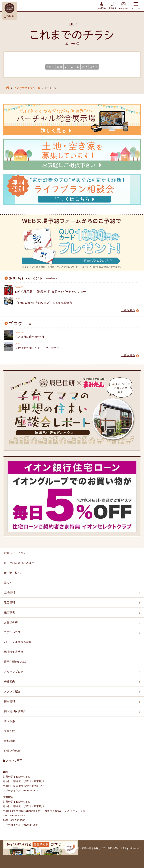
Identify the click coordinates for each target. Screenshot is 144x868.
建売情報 (9, 602)
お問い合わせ (12, 751)
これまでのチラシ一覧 (27, 88)
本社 (6, 772)
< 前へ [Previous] (50, 67)
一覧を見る (130, 310)
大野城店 (8, 797)
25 (72, 67)
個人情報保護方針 (15, 711)
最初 (59, 67)
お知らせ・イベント (16, 553)
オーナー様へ (12, 573)
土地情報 (9, 593)
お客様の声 (11, 622)
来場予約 (102, 6)
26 (78, 67)
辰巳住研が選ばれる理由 (19, 563)
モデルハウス (12, 632)
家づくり (9, 583)
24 (66, 67)
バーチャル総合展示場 (18, 642)
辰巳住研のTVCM (15, 662)
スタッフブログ (14, 672)
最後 (85, 67)
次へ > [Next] (94, 67)
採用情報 (9, 701)
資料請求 (112, 6)
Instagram (124, 6)
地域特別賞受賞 (14, 652)
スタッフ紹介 (12, 692)
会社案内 (9, 682)
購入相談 (9, 721)
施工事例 (9, 613)
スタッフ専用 (14, 761)
